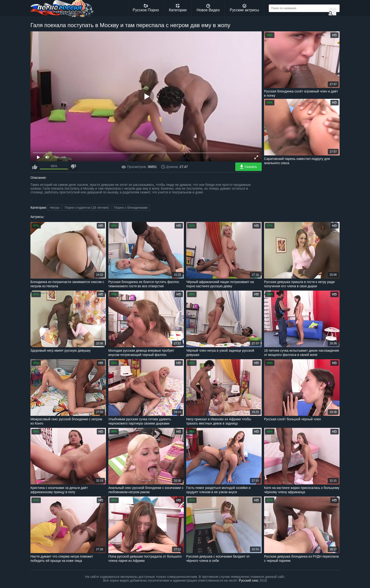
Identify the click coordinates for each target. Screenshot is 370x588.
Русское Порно (146, 8)
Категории (178, 8)
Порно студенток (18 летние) (87, 208)
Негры (55, 208)
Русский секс (249, 580)
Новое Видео (208, 8)
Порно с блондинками (131, 208)
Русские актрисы (244, 8)
